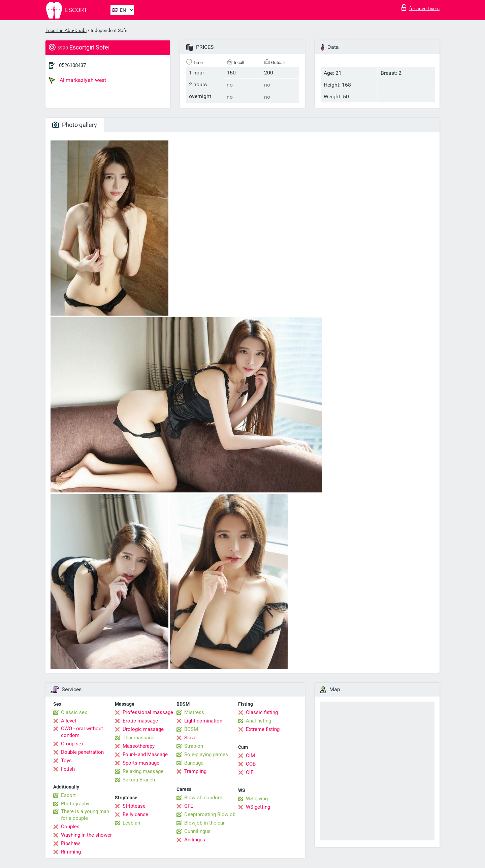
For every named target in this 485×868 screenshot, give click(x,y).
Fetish (68, 769)
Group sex (72, 744)
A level (69, 721)
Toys (66, 761)
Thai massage (138, 738)
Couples (70, 827)
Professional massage (148, 712)
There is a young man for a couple (85, 815)
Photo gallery (75, 125)
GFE (189, 806)
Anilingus (195, 840)
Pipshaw (70, 843)
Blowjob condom (203, 798)
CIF (250, 772)
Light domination (203, 721)
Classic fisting (262, 712)
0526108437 (72, 65)
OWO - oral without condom (82, 732)
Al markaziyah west (77, 80)
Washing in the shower (86, 835)
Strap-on (194, 746)
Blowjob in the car (204, 823)
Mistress (194, 712)
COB (251, 764)
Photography (75, 804)
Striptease (134, 806)
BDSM (191, 729)
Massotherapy (139, 746)
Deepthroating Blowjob (210, 814)
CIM (250, 756)
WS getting (258, 807)
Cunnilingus (197, 831)
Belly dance (135, 814)
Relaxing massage (143, 771)
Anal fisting (258, 721)
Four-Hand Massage (145, 754)
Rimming (71, 852)
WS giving (257, 799)
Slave (190, 738)
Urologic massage (143, 729)
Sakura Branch (139, 780)
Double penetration (82, 752)
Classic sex (74, 712)
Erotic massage (140, 721)
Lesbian (131, 823)
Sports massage (141, 763)
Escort (68, 795)
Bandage (194, 763)
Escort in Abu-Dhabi (66, 30)
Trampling (195, 771)
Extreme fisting (263, 729)
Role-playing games (206, 754)
